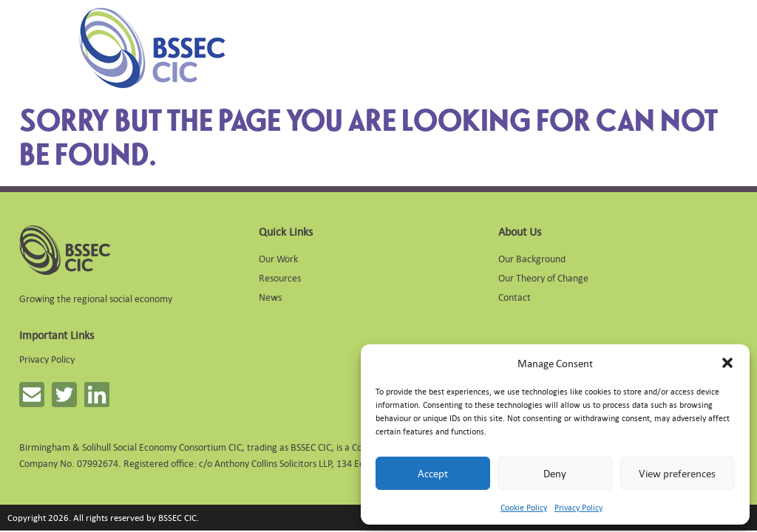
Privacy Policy (578, 508)
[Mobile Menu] (38, 48)
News (270, 297)
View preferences (677, 473)
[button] (727, 363)
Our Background (532, 258)
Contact (515, 297)
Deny (555, 473)
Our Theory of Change (543, 277)
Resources (280, 277)
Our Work (278, 258)
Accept (433, 473)
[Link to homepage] (152, 48)
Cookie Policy (524, 508)
